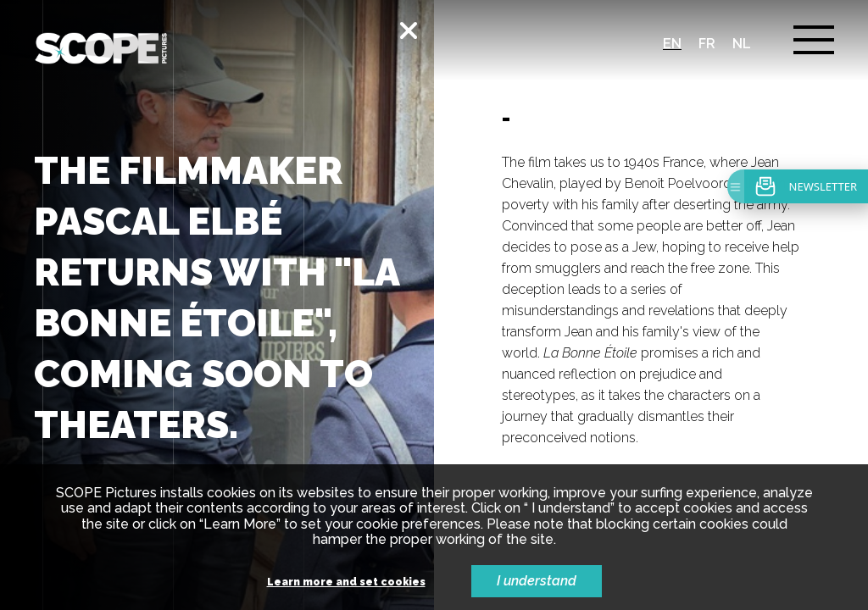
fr (707, 44)
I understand (537, 581)
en (672, 44)
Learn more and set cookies (346, 582)
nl (742, 44)
